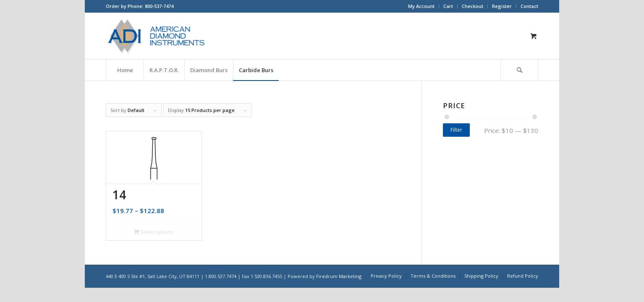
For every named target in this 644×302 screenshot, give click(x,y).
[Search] (519, 70)
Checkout (473, 6)
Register (502, 6)
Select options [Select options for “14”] (154, 232)
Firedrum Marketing (339, 276)
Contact (529, 6)
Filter (456, 130)
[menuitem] (421, 6)
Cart (448, 6)
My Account (421, 6)
